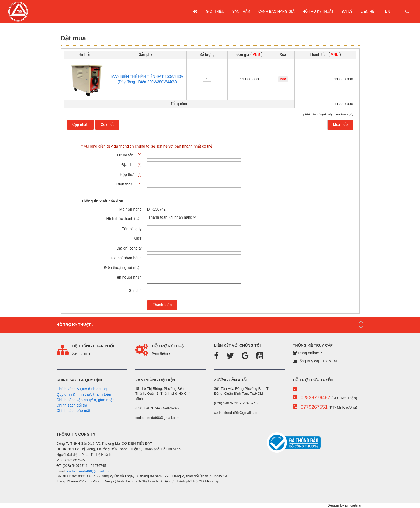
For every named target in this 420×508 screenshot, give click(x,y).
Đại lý (347, 11)
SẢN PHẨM (241, 11)
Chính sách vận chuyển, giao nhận (86, 400)
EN (388, 11)
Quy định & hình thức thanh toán (84, 394)
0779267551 (314, 407)
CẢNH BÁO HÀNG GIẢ (276, 11)
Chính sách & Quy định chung (82, 389)
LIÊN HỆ (367, 11)
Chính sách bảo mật (74, 411)
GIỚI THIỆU (215, 11)
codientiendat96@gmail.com (89, 471)
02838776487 (315, 398)
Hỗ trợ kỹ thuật (318, 11)
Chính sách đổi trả (72, 405)
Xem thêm (81, 353)
